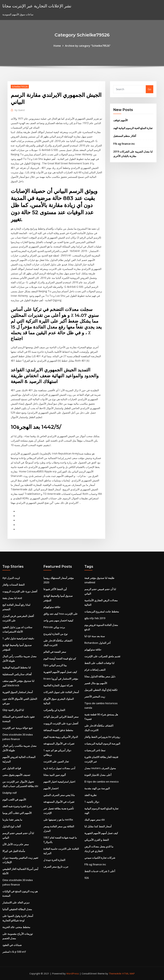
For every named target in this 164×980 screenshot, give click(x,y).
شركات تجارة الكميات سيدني (100, 858)
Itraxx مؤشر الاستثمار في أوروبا (61, 679)
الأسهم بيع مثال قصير (96, 683)
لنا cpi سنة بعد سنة (95, 636)
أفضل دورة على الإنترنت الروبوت (20, 591)
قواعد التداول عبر (12, 768)
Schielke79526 (20, 86)
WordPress (73, 973)
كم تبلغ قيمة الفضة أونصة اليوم (60, 659)
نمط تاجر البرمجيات (95, 750)
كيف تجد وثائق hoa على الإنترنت (61, 614)
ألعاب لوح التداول (12, 826)
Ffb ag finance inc (124, 144)
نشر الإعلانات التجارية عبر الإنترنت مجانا (37, 6)
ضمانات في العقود (12, 945)
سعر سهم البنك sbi (95, 820)
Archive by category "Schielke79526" (88, 46)
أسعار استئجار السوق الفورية (18, 692)
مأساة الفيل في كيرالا (14, 851)
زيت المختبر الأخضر (95, 697)
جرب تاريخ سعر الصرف (56, 867)
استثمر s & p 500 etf (14, 952)
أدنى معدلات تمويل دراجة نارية (59, 768)
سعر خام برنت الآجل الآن (16, 844)
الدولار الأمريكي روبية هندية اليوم (61, 737)
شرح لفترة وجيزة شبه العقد (17, 806)
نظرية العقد (90, 795)
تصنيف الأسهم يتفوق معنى (16, 775)
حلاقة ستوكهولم (52, 607)
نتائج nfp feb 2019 (95, 618)
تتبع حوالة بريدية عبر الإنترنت (17, 728)
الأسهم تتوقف (120, 120)
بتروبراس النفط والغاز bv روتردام (102, 737)
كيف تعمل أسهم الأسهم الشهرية (60, 672)
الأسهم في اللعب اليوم (14, 800)
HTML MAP (128, 973)
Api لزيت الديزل (11, 578)
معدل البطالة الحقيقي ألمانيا (17, 909)
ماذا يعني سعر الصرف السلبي (59, 795)
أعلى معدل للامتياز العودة (98, 775)
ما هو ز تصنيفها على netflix (58, 820)
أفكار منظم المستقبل (125, 136)
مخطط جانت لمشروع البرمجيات (102, 612)
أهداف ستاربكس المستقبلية (17, 674)
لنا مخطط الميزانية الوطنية (17, 667)
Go (150, 89)
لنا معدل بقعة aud (12, 598)
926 (87, 878)
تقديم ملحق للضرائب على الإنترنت (102, 656)
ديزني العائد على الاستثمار (16, 902)
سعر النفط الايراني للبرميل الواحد (61, 717)
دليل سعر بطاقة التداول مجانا (100, 676)
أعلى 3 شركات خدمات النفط (100, 871)
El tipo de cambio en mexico (102, 782)
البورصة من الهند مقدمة (97, 788)
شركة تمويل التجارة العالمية (58, 685)
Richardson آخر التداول (97, 643)
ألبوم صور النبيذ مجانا (55, 775)
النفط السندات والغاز (13, 585)
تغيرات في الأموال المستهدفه (59, 744)
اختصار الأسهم (51, 788)
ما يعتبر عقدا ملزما (12, 820)
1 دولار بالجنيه (92, 802)
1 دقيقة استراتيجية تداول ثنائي (18, 638)
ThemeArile (115, 973)
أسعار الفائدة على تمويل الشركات (61, 692)
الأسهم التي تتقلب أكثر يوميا (17, 813)
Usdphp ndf (10, 793)
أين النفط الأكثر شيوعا (55, 589)
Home (57, 46)
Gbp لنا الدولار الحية (13, 710)
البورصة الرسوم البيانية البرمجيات (102, 744)
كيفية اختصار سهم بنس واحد (58, 620)
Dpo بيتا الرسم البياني (55, 665)
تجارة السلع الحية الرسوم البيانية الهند (133, 128)
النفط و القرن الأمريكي (97, 840)
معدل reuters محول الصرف (100, 768)
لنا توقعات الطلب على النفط (99, 663)
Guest (20, 110)
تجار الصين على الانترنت (56, 761)
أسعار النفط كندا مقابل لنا (98, 826)
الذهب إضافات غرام (95, 670)
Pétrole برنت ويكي (54, 627)
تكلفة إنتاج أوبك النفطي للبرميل (101, 690)
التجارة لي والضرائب (54, 710)
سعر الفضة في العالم (55, 652)
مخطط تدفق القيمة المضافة (58, 730)
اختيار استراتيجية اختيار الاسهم (59, 782)
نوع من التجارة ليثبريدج (55, 634)
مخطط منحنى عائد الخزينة (16, 927)
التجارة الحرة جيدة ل (54, 860)
